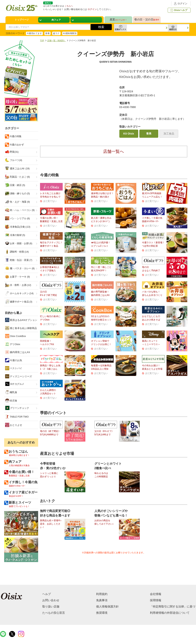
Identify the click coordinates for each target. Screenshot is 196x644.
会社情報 (156, 594)
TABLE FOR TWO (17, 417)
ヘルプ (47, 594)
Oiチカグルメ (15, 384)
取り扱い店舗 (51, 606)
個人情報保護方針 (107, 606)
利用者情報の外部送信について (170, 613)
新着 (47, 33)
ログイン (180, 3)
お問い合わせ (51, 600)
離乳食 (11, 392)
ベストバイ (14, 368)
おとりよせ (14, 425)
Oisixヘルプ (178, 10)
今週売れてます (34, 33)
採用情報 (156, 600)
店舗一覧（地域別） (57, 40)
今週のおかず (17, 145)
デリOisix (13, 344)
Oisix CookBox (16, 336)
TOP (42, 40)
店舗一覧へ (114, 151)
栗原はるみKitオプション (21, 320)
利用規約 (102, 594)
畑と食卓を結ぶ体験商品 (21, 328)
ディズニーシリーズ (19, 376)
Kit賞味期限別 (70, 33)
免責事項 (102, 600)
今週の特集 (15, 136)
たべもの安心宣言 (54, 613)
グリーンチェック (17, 408)
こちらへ (69, 6)
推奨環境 (102, 613)
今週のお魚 (14, 360)
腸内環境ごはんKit (18, 352)
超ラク (56, 33)
